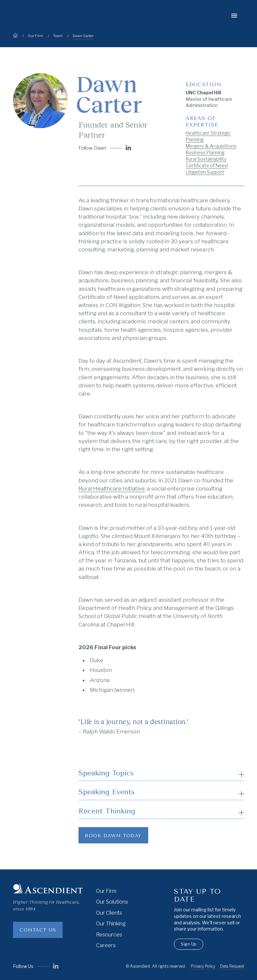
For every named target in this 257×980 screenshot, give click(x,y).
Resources (109, 935)
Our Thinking (111, 924)
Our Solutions (112, 902)
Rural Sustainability (206, 159)
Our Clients (109, 913)
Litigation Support (205, 172)
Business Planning (205, 152)
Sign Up (189, 944)
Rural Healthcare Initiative (112, 489)
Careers (106, 945)
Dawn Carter (83, 36)
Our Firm (35, 36)
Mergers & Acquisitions (211, 146)
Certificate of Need (207, 165)
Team (58, 36)
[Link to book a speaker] (113, 835)
